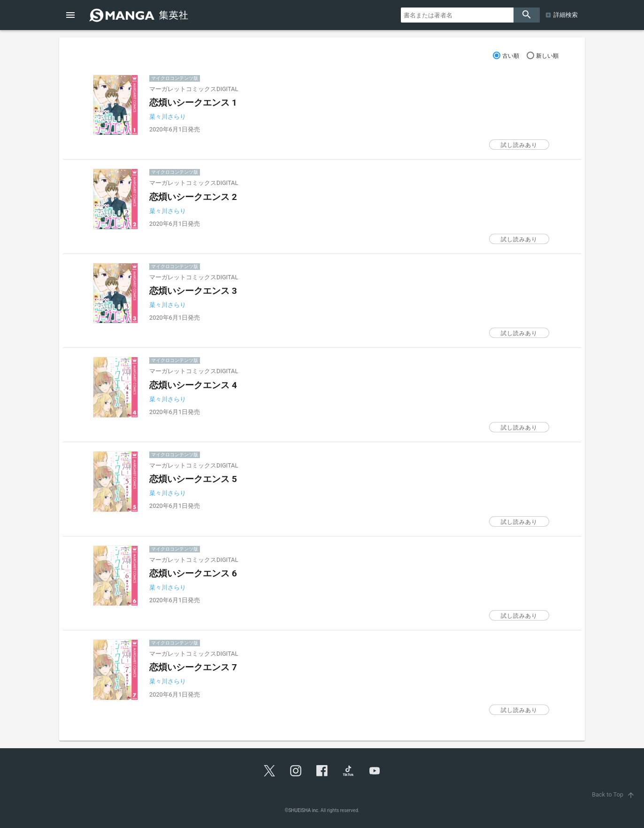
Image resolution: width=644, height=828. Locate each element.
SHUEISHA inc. (304, 810)
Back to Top (614, 794)
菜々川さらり (168, 117)
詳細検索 (566, 15)
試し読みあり (519, 145)
